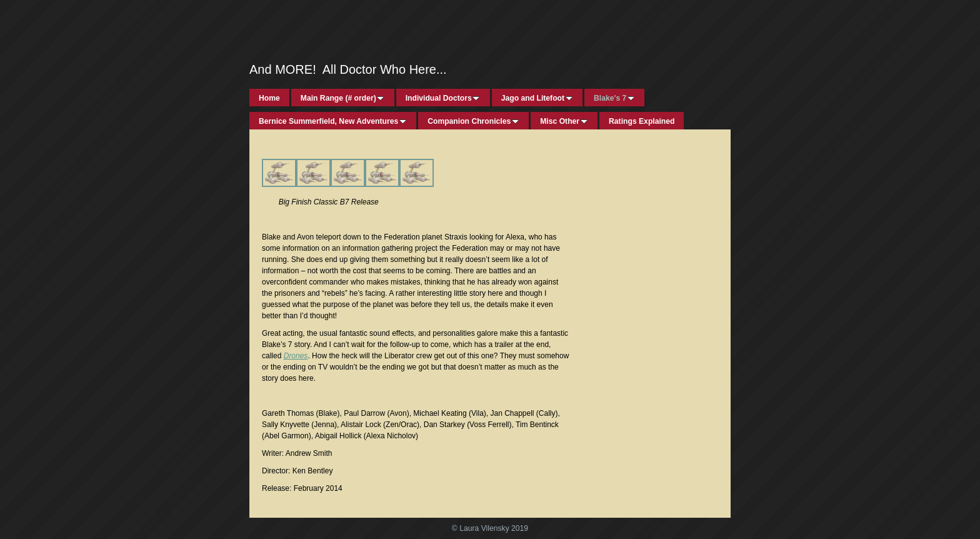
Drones (296, 356)
